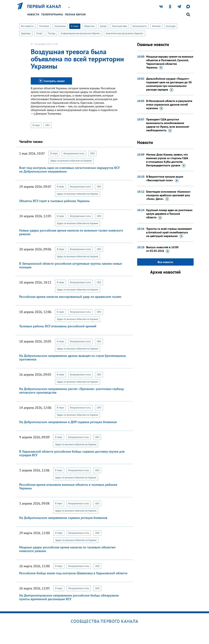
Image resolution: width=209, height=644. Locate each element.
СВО (47, 125)
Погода (52, 33)
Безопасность (140, 26)
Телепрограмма (52, 14)
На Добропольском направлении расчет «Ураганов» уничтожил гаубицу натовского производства (71, 391)
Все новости (27, 26)
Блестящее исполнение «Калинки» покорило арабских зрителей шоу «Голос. (168, 195)
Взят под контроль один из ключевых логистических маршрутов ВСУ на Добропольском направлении (69, 170)
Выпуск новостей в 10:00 (162, 249)
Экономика (60, 26)
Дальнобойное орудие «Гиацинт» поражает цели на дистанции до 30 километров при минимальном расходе (169, 84)
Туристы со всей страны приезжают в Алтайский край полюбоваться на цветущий (169, 232)
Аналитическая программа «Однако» (124, 33)
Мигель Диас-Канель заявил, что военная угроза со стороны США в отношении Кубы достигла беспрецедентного (167, 160)
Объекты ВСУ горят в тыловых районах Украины (54, 201)
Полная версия (75, 14)
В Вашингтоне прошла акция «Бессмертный (165, 179)
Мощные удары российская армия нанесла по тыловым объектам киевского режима (67, 549)
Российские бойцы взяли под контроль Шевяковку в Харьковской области (73, 573)
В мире (75, 26)
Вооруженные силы (74, 153)
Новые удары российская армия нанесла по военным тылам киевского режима (71, 232)
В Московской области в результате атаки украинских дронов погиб (169, 105)
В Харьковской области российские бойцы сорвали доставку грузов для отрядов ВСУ (72, 453)
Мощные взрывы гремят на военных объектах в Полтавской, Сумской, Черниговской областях (170, 62)
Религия (156, 26)
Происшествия (119, 26)
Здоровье (26, 33)
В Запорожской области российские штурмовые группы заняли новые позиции (71, 265)
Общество (89, 26)
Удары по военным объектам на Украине (71, 161)
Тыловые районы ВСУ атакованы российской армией (58, 326)
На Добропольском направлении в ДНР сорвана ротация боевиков (68, 422)
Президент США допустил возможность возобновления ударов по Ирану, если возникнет (168, 125)
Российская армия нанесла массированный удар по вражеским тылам (70, 297)
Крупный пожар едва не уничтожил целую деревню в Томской (169, 214)
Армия (103, 26)
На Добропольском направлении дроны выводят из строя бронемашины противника (73, 357)
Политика (44, 26)
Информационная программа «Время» (80, 33)
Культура (171, 26)
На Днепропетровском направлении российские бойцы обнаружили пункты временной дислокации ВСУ (69, 597)
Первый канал (44, 7)
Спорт (39, 33)
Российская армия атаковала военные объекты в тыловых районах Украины (68, 486)
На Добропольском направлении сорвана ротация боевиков (63, 518)
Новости (33, 14)
